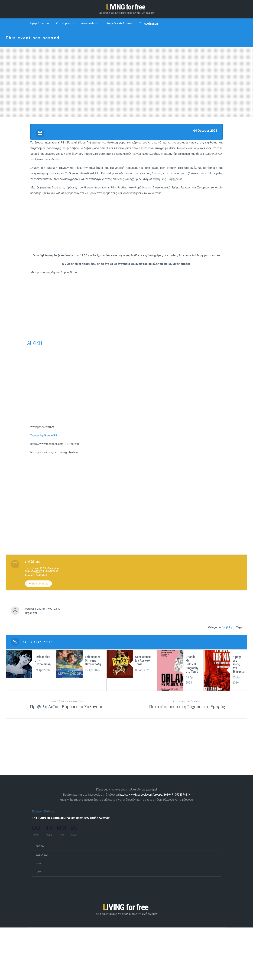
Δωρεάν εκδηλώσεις (119, 24)
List (38, 873)
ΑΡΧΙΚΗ (35, 343)
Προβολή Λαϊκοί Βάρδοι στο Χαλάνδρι (66, 705)
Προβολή (227, 628)
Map (38, 864)
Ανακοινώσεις (90, 24)
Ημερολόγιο (38, 24)
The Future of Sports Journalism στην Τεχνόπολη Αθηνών (71, 818)
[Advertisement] (126, 225)
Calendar (42, 855)
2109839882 (40, 576)
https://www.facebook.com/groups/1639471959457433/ (155, 795)
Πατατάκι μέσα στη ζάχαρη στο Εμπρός (187, 705)
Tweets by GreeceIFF (44, 436)
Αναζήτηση (148, 24)
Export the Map (38, 584)
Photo (40, 847)
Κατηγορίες (63, 24)
